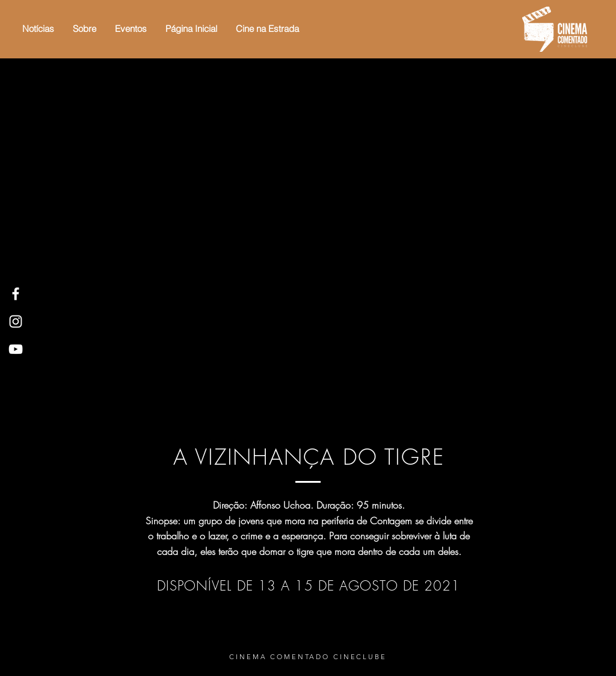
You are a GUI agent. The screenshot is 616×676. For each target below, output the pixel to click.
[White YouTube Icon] (16, 349)
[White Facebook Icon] (16, 294)
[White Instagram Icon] (16, 321)
